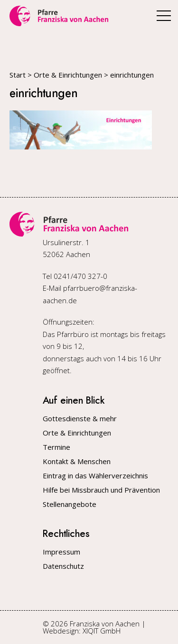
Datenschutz (63, 566)
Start (18, 75)
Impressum (61, 552)
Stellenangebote (70, 504)
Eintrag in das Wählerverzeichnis (95, 476)
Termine (56, 447)
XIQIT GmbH (102, 631)
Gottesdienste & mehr (80, 419)
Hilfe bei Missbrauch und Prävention (101, 490)
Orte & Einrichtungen (68, 75)
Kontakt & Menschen (77, 461)
